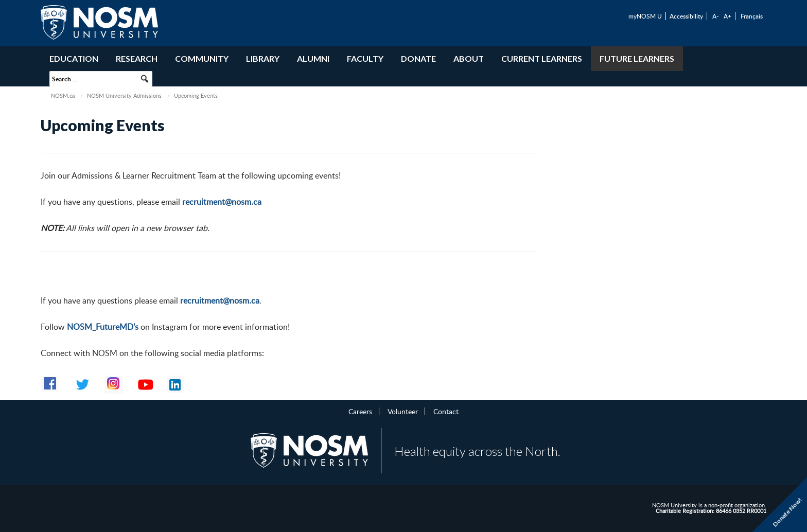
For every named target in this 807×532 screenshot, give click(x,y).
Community (202, 58)
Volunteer (403, 411)
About (469, 58)
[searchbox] (101, 79)
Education (74, 58)
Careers (360, 411)
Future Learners (637, 58)
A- (715, 16)
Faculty (365, 58)
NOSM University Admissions (124, 95)
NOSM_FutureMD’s (103, 327)
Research (137, 58)
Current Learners (542, 58)
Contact (446, 411)
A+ (727, 16)
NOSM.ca (63, 95)
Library (263, 58)
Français (752, 16)
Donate (418, 58)
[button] (145, 79)
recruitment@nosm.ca (222, 202)
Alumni (313, 58)
